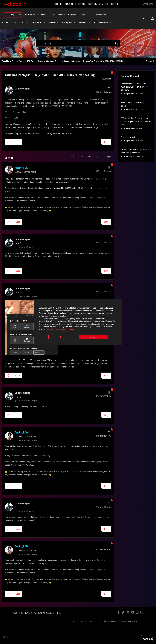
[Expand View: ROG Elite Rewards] (110, 22)
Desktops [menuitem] (72, 15)
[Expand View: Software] (48, 15)
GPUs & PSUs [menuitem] (37, 22)
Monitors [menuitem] (52, 22)
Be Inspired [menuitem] (13, 15)
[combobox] (78, 43)
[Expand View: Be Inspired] (20, 15)
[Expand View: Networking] (89, 22)
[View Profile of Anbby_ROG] (21, 168)
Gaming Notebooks (72, 61)
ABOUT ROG (18, 613)
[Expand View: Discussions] (64, 15)
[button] (8, 142)
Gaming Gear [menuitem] (67, 22)
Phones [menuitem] (5, 22)
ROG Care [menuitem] (28, 15)
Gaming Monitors (128, 128)
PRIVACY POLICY (96, 621)
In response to (26, 247)
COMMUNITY (92, 4)
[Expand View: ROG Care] (34, 15)
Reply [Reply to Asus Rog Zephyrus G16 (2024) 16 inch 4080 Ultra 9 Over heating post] (106, 142)
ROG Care (31, 61)
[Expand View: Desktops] (78, 15)
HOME (27, 613)
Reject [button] (63, 337)
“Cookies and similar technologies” (60, 329)
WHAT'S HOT (104, 4)
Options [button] (149, 61)
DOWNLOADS (80, 4)
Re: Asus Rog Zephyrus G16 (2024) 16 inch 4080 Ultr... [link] (103, 61)
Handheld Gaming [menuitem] (102, 15)
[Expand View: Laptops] (91, 15)
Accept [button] (93, 337)
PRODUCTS (58, 4)
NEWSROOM (36, 613)
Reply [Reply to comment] (106, 222)
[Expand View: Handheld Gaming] (111, 15)
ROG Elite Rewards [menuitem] (101, 22)
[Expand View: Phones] (10, 22)
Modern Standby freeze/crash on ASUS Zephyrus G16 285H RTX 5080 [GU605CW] (135, 87)
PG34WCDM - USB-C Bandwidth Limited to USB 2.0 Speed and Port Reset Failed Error (136, 121)
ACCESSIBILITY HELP (53, 613)
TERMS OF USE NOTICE (81, 621)
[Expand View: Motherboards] (27, 22)
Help (145, 19)
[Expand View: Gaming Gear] (74, 22)
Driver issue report (128, 137)
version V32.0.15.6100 (63, 188)
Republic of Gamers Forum (13, 61)
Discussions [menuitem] (57, 15)
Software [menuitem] (42, 15)
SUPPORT (114, 4)
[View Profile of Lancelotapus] (22, 89)
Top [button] (7, 637)
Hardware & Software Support (49, 61)
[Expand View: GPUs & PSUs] (44, 22)
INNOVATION (69, 4)
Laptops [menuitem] (85, 15)
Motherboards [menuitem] (20, 22)
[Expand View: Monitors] (58, 22)
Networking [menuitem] (83, 22)
